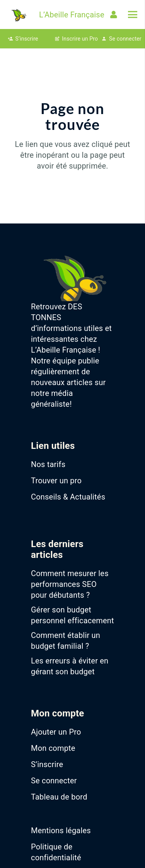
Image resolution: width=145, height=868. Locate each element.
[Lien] (115, 15)
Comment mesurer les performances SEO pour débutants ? (70, 584)
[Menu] (133, 15)
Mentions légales (61, 830)
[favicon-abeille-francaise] (18, 14)
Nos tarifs (48, 464)
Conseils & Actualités (68, 497)
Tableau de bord (59, 797)
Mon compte (53, 748)
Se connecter (54, 781)
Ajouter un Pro (56, 732)
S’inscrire (47, 764)
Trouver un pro (56, 481)
